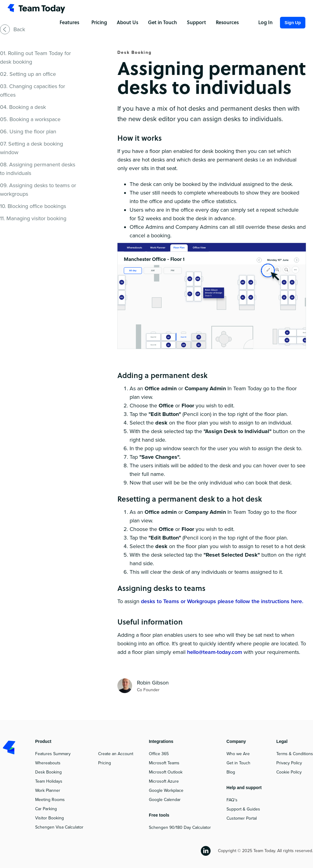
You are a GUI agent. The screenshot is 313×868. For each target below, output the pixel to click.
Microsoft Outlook (166, 772)
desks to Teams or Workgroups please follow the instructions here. (222, 601)
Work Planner (48, 790)
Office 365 (159, 754)
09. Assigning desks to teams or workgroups (38, 190)
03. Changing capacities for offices (33, 91)
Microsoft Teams (164, 763)
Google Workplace (166, 790)
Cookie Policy (289, 772)
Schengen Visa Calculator (59, 827)
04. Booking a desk (23, 107)
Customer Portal (242, 818)
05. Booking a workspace (30, 119)
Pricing (105, 763)
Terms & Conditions (295, 754)
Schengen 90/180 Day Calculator (180, 827)
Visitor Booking (50, 818)
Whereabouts (48, 763)
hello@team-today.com (215, 652)
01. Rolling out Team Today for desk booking (35, 57)
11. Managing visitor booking (33, 218)
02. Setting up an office (28, 74)
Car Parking (46, 809)
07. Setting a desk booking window (31, 148)
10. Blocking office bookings (33, 206)
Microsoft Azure (164, 781)
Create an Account (116, 754)
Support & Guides (243, 809)
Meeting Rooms (50, 800)
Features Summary (53, 754)
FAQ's (232, 800)
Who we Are (238, 754)
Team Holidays (49, 781)
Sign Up (293, 23)
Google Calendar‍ (165, 800)
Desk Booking (48, 772)
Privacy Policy (289, 763)
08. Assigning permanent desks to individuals (38, 169)
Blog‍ (231, 772)
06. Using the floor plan (28, 132)
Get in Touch (238, 763)
